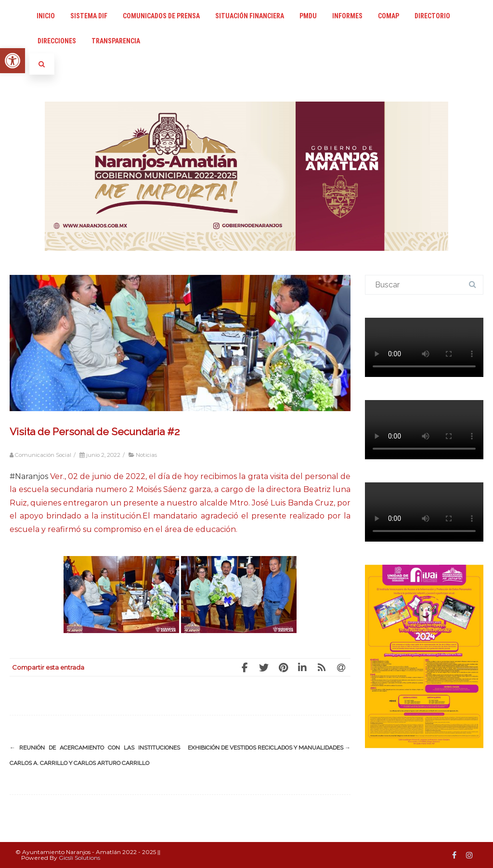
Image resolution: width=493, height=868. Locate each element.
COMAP (389, 16)
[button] (13, 61)
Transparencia (116, 41)
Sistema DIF (89, 16)
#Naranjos (29, 476)
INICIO (46, 16)
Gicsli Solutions (79, 858)
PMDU (308, 16)
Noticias (146, 455)
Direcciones (57, 41)
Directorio (432, 16)
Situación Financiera (250, 16)
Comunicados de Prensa (161, 16)
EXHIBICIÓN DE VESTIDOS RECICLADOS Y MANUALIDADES (269, 748)
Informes (347, 16)
